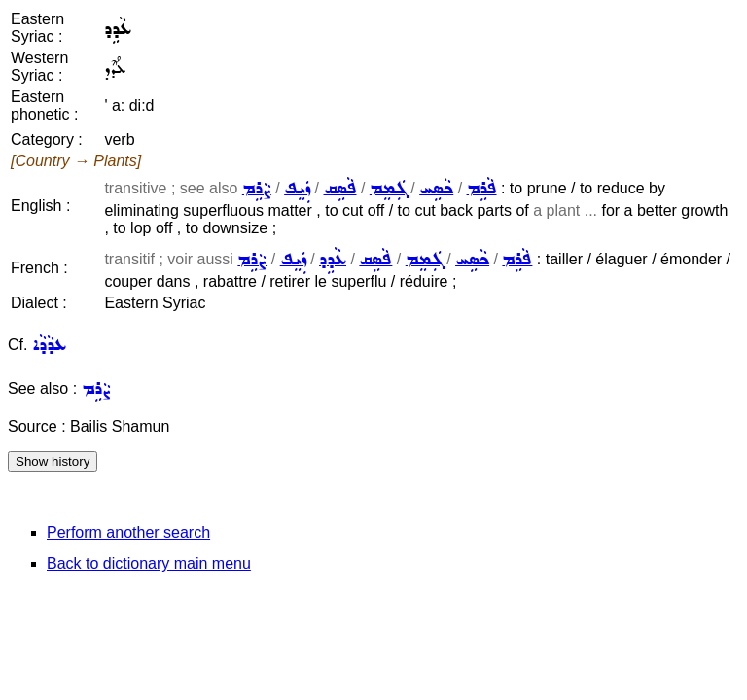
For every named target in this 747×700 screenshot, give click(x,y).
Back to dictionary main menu (149, 563)
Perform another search (128, 532)
